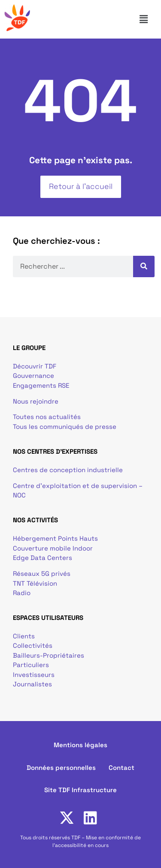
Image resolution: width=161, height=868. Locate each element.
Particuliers (31, 665)
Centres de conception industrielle (68, 470)
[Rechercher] (144, 266)
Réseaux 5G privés (42, 573)
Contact (122, 768)
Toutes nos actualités (47, 417)
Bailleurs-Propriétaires (49, 655)
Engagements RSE (41, 385)
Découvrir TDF (35, 366)
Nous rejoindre (36, 401)
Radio (22, 593)
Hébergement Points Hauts (55, 538)
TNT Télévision (35, 583)
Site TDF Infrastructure (80, 790)
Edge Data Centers (43, 558)
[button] (147, 19)
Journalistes (32, 684)
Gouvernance (33, 376)
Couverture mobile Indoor (53, 548)
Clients (24, 636)
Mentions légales (80, 745)
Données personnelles (61, 768)
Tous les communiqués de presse (65, 427)
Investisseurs (34, 675)
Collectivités (33, 645)
